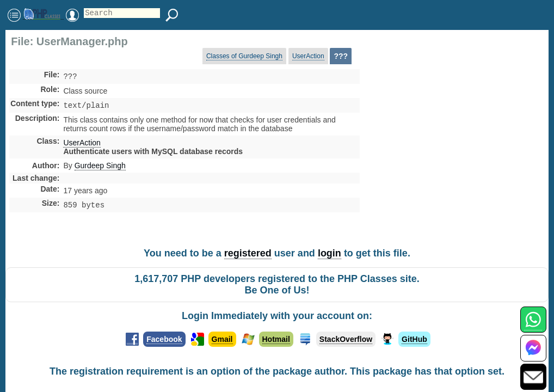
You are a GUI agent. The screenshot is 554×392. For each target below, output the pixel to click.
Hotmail (276, 339)
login (330, 253)
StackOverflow (346, 339)
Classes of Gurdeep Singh (244, 56)
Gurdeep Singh (100, 168)
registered (248, 253)
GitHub (414, 339)
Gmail (222, 339)
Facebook (164, 339)
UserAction (308, 56)
